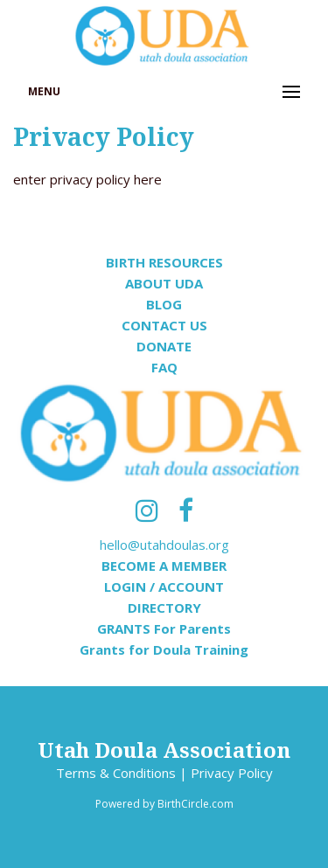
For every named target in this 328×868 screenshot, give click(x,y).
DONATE (164, 346)
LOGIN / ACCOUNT (164, 587)
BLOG (164, 304)
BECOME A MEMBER (164, 566)
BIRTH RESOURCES (164, 262)
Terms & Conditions (116, 773)
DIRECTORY (164, 608)
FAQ (164, 367)
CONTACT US (164, 325)
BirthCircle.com (195, 804)
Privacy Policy (232, 773)
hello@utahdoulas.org (164, 545)
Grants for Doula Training (164, 649)
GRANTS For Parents (164, 628)
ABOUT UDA (164, 283)
